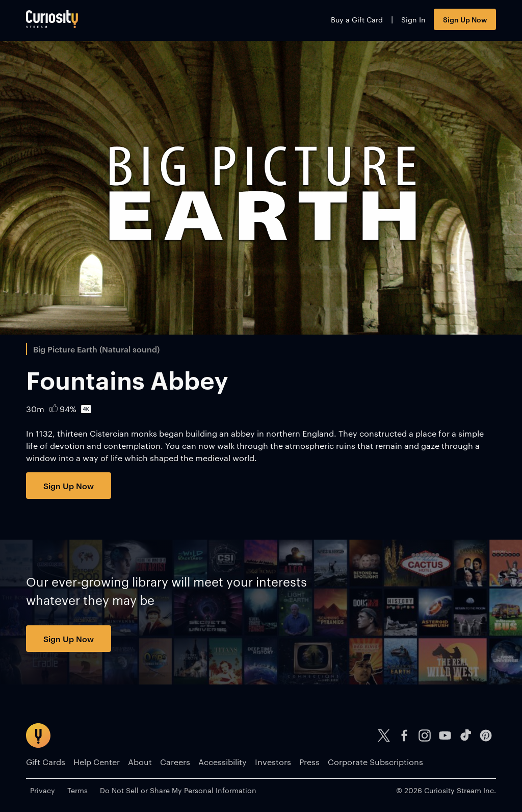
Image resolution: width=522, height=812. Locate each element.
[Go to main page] (52, 19)
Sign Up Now (465, 19)
